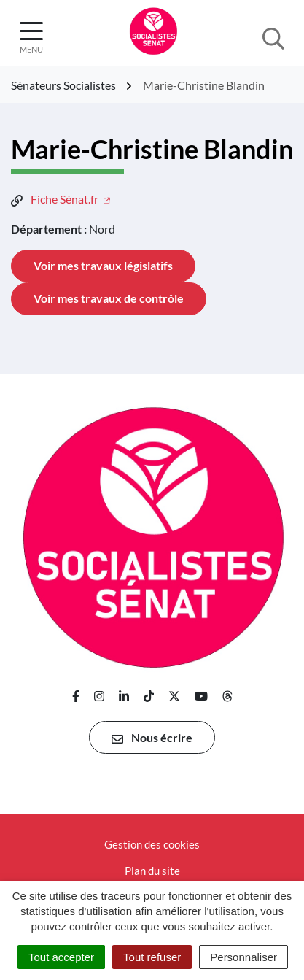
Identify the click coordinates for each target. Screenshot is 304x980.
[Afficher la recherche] (273, 37)
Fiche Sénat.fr (70, 199)
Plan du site (152, 871)
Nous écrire (152, 738)
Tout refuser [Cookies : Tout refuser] (152, 957)
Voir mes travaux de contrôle (109, 298)
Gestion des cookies (152, 844)
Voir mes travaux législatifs (103, 265)
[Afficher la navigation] (31, 38)
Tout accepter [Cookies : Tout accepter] (61, 957)
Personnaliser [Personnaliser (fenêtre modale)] (243, 957)
